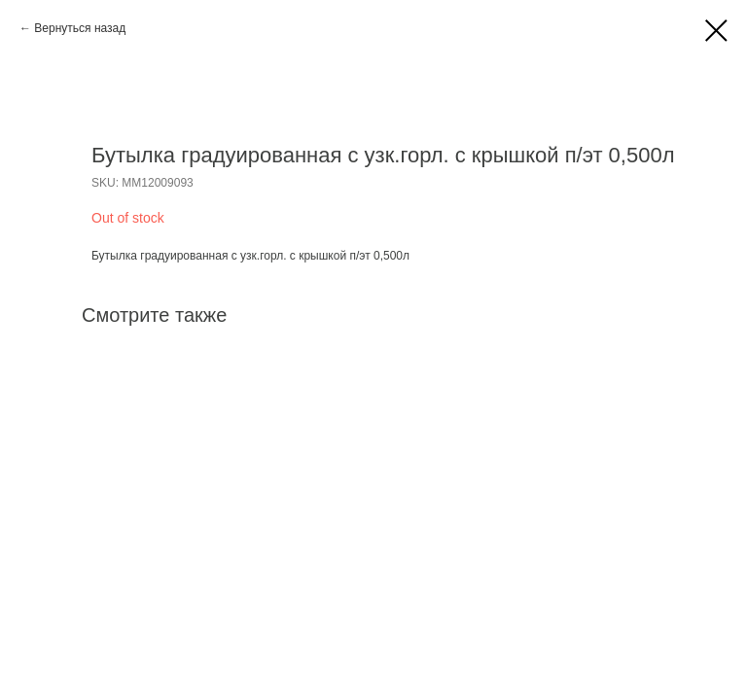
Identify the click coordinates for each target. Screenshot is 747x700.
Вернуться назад (80, 28)
